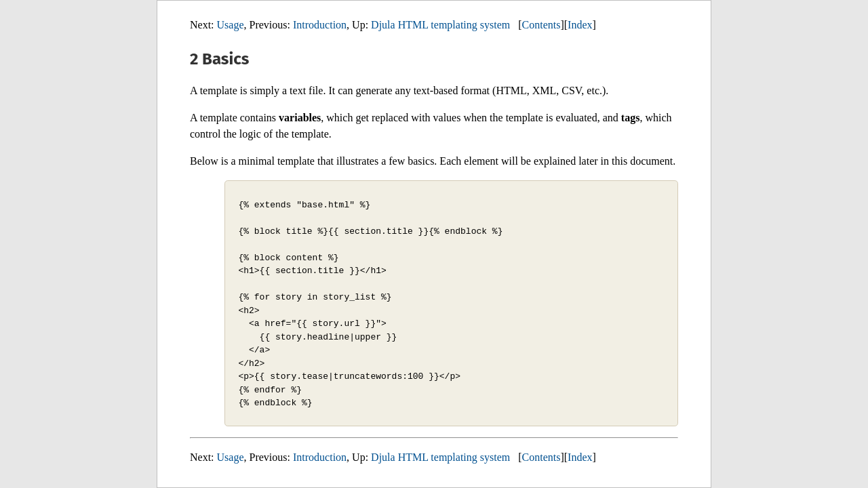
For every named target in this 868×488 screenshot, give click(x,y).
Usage (231, 25)
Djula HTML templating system (440, 25)
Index (580, 25)
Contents (541, 25)
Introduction (320, 25)
